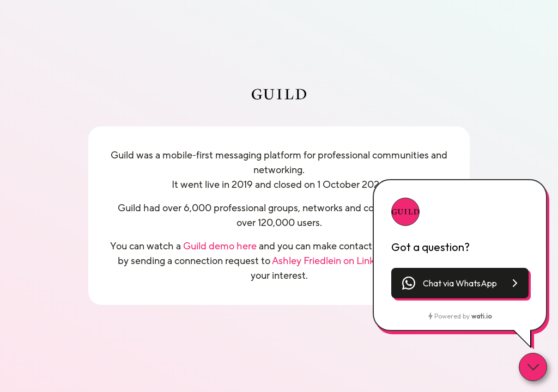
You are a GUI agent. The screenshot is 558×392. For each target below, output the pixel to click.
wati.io (481, 316)
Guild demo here (220, 246)
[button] (460, 283)
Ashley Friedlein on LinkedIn (333, 261)
